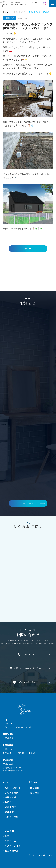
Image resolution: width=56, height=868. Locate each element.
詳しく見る (28, 503)
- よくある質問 (11, 793)
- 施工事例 (8, 831)
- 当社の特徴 (10, 797)
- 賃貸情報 (34, 788)
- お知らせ (8, 802)
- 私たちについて (12, 788)
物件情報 (33, 782)
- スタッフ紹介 (11, 817)
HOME (6, 782)
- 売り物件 (34, 793)
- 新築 (6, 836)
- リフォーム (10, 841)
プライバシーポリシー (40, 855)
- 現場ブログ (10, 807)
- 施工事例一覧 (11, 850)
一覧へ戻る (28, 248)
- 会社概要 (8, 812)
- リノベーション (12, 846)
